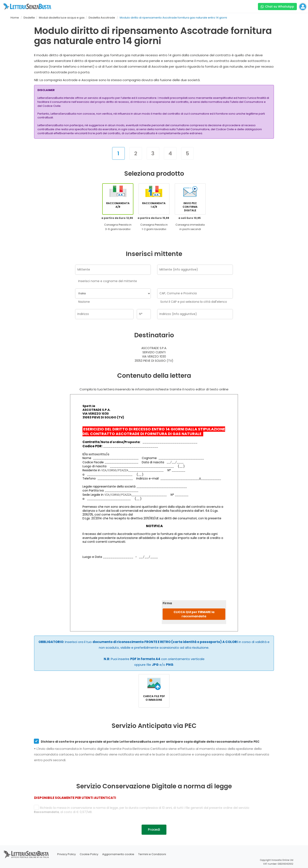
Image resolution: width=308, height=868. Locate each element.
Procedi (154, 830)
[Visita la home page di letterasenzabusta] (27, 7)
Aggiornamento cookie (118, 854)
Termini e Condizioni (152, 854)
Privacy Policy (66, 854)
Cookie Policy (89, 854)
